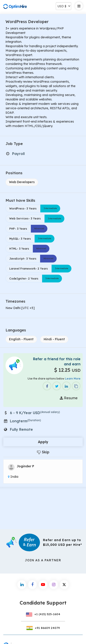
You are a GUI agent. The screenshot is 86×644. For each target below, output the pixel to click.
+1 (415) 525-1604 (43, 614)
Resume (69, 398)
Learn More (73, 379)
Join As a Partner (43, 560)
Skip (43, 452)
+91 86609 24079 (43, 628)
